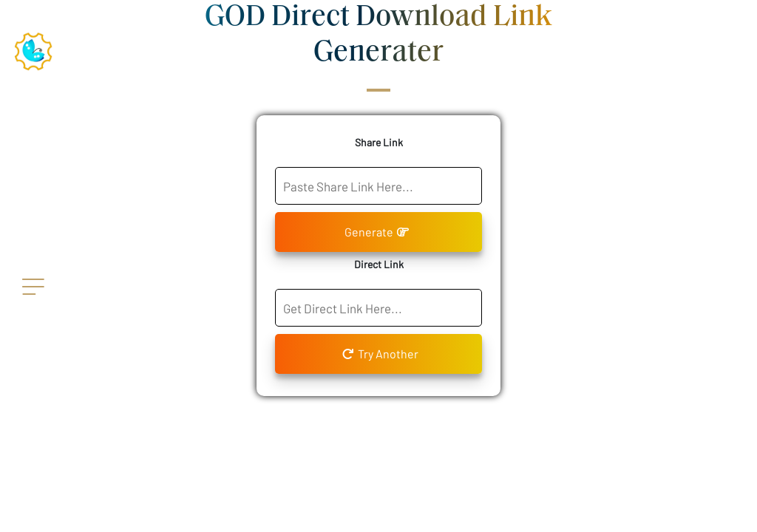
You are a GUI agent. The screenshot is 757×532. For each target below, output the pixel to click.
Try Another (380, 354)
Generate (377, 232)
